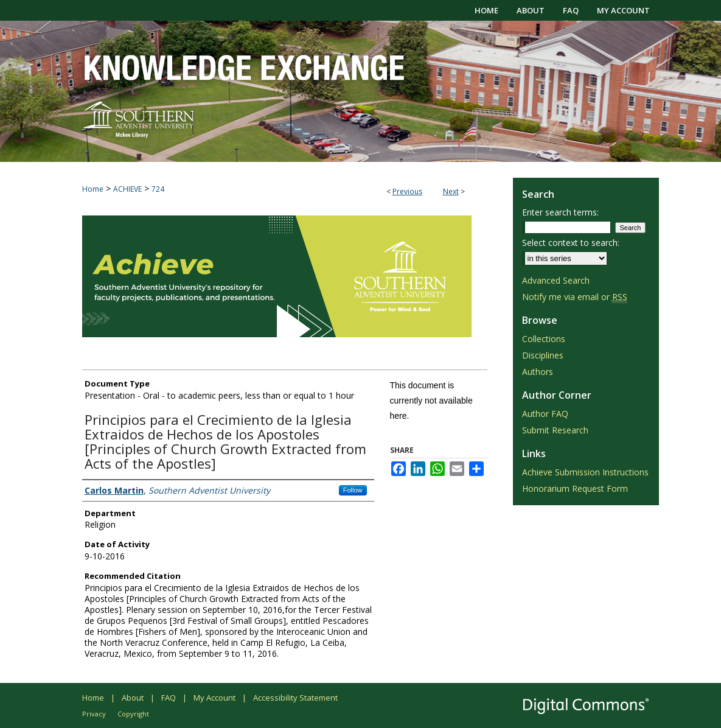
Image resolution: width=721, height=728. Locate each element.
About (133, 698)
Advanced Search (556, 280)
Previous (407, 191)
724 (158, 189)
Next (451, 191)
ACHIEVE (127, 189)
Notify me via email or (575, 297)
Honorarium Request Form (575, 488)
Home (93, 189)
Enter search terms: (560, 212)
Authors (538, 372)
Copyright (133, 714)
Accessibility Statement (295, 698)
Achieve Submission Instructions (585, 472)
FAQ (169, 698)
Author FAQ (545, 414)
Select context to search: (571, 243)
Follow (353, 490)
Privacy (94, 714)
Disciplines (543, 355)
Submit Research (555, 430)
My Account (214, 698)
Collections (544, 339)
